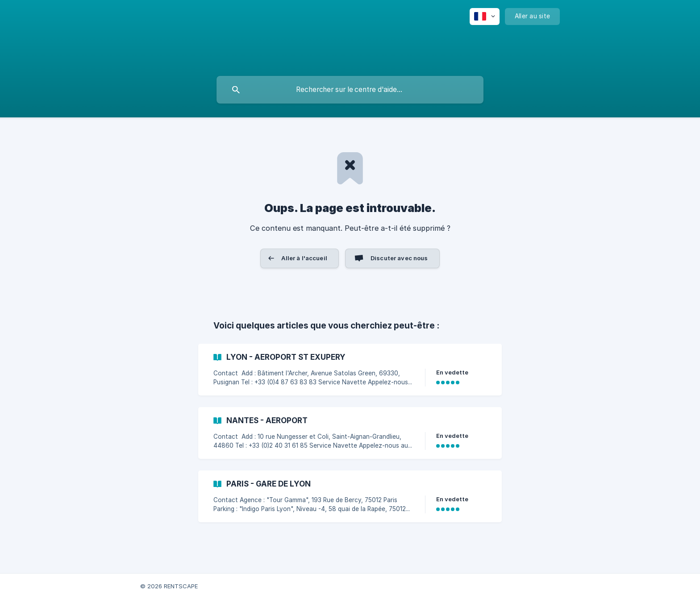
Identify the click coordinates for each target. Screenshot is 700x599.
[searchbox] (350, 90)
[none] (485, 17)
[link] (350, 370)
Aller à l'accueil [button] (304, 258)
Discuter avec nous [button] (399, 258)
